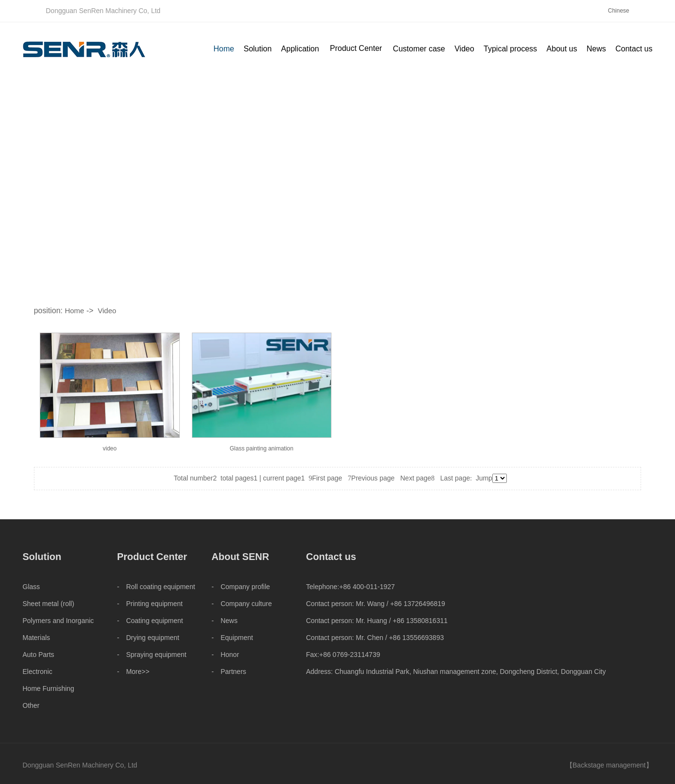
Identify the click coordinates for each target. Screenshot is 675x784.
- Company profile (241, 587)
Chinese (618, 11)
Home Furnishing (49, 688)
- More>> (133, 672)
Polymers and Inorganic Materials (58, 629)
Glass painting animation (261, 448)
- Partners (229, 672)
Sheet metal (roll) (49, 604)
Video (107, 311)
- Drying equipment (148, 638)
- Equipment (233, 638)
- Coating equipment (150, 621)
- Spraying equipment (152, 655)
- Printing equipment (150, 604)
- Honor (226, 655)
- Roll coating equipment (156, 587)
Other (31, 705)
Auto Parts (39, 655)
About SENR (241, 557)
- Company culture (242, 604)
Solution (42, 557)
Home (75, 311)
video (110, 448)
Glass (31, 587)
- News (225, 621)
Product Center (356, 48)
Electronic (38, 672)
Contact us (331, 557)
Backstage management (609, 765)
